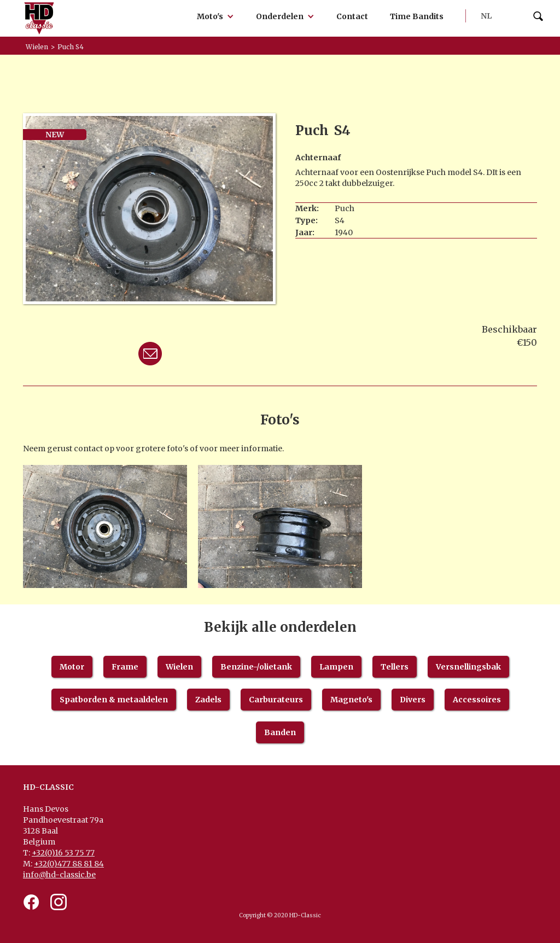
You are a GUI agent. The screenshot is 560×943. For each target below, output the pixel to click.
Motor (72, 667)
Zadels (208, 700)
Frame (125, 667)
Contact (352, 16)
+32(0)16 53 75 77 (63, 853)
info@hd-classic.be (59, 875)
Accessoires (477, 700)
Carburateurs (276, 700)
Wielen (179, 667)
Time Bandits (417, 16)
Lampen (336, 667)
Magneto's (351, 700)
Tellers (395, 667)
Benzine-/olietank (256, 667)
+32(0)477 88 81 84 (69, 864)
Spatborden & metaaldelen (114, 700)
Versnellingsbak (468, 667)
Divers (413, 700)
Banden (280, 732)
